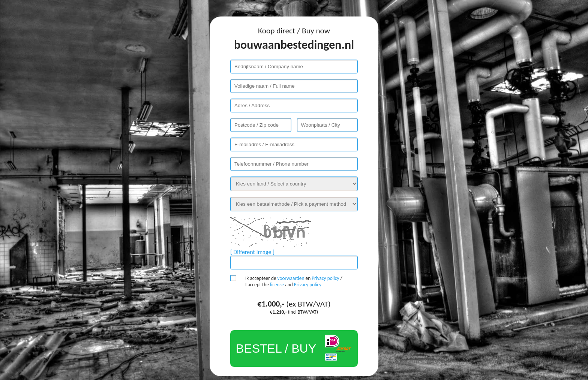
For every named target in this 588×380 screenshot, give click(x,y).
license (277, 285)
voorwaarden (291, 278)
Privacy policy (325, 278)
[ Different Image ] (252, 252)
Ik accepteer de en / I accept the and (294, 281)
